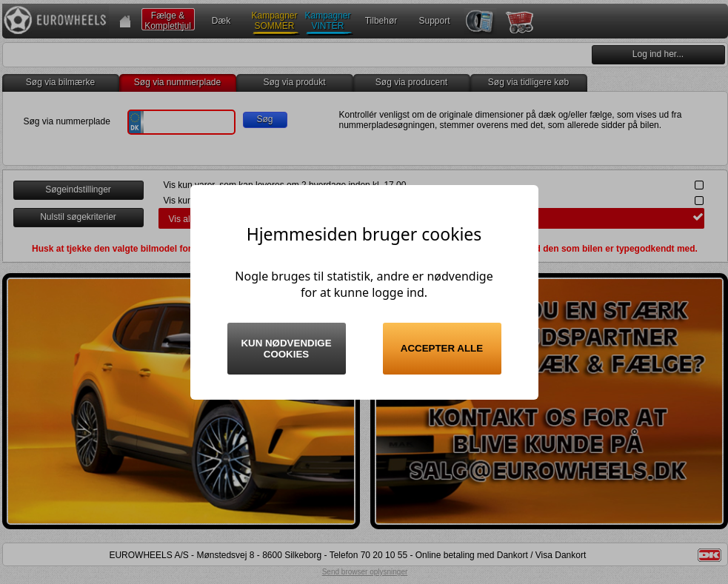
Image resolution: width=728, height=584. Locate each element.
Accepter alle (442, 348)
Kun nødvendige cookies (286, 349)
